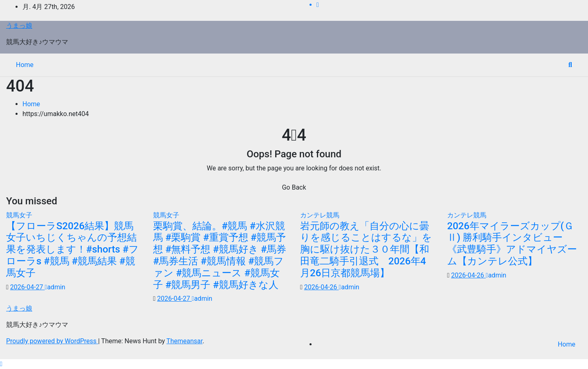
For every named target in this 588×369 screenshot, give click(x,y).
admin (55, 287)
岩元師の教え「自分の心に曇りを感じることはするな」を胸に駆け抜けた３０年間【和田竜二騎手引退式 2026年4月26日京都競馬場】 (366, 249)
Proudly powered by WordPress (52, 341)
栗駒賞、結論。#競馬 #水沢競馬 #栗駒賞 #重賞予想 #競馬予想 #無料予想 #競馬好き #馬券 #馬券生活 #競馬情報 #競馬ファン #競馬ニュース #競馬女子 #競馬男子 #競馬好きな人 (220, 255)
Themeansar (185, 341)
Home (25, 65)
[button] (570, 65)
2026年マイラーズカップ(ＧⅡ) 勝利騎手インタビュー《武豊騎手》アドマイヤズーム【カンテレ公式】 (512, 244)
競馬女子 (19, 215)
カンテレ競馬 (320, 215)
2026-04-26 (322, 287)
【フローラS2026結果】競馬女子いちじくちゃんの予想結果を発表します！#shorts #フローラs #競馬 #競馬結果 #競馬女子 (72, 249)
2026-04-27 (28, 287)
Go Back (294, 187)
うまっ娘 (19, 26)
